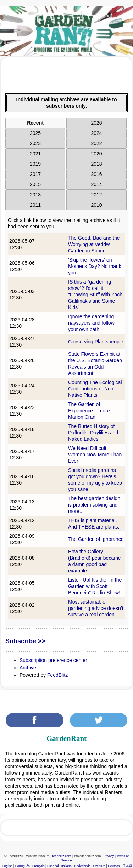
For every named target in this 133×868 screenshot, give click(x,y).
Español (53, 866)
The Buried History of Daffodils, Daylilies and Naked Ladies (93, 433)
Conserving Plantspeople (96, 342)
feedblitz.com (62, 856)
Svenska (99, 866)
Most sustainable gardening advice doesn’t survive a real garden (96, 608)
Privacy (109, 856)
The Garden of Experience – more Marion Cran (89, 411)
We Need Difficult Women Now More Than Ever (95, 455)
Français (38, 866)
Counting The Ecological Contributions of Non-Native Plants (95, 389)
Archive (28, 668)
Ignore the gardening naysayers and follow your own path (91, 323)
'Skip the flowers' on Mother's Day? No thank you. (95, 266)
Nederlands (82, 866)
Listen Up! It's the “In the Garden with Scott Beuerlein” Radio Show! (95, 586)
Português (23, 866)
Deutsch (114, 866)
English (7, 866)
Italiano (66, 866)
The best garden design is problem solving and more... (94, 505)
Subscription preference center (53, 660)
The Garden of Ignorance (96, 539)
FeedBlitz (57, 675)
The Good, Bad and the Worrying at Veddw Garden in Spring (94, 244)
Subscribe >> (25, 641)
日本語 (127, 866)
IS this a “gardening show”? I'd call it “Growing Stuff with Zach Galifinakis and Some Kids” (95, 295)
